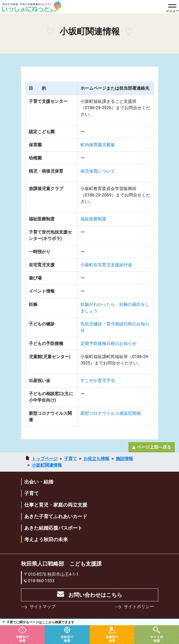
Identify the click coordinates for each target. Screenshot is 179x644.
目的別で (67, 639)
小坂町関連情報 (47, 465)
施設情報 (124, 459)
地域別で (112, 639)
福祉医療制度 (93, 219)
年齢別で (22, 639)
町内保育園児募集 (98, 145)
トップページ (45, 459)
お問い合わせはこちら (95, 595)
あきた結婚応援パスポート (53, 528)
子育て (71, 459)
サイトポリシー (139, 607)
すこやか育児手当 (98, 381)
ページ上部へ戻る (154, 447)
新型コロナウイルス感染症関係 (111, 413)
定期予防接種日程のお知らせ (108, 343)
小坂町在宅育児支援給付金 (106, 265)
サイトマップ (43, 607)
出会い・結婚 (39, 482)
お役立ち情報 (96, 459)
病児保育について (98, 171)
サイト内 (157, 639)
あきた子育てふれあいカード (56, 516)
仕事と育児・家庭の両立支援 (56, 505)
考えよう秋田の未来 (46, 539)
